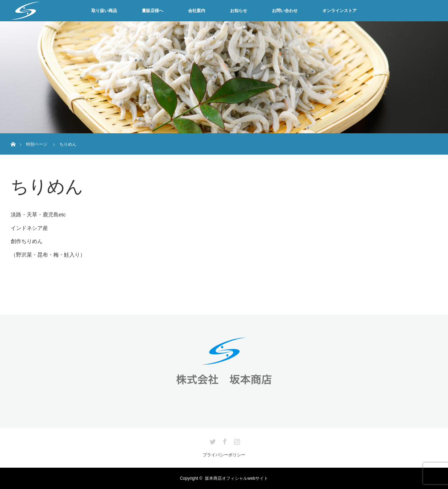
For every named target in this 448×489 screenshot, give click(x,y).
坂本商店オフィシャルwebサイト (236, 478)
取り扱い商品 (104, 11)
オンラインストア (340, 11)
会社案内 (197, 11)
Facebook (224, 440)
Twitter (212, 440)
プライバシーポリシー (224, 455)
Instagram (236, 440)
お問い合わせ (285, 11)
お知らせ (239, 11)
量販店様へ (153, 11)
